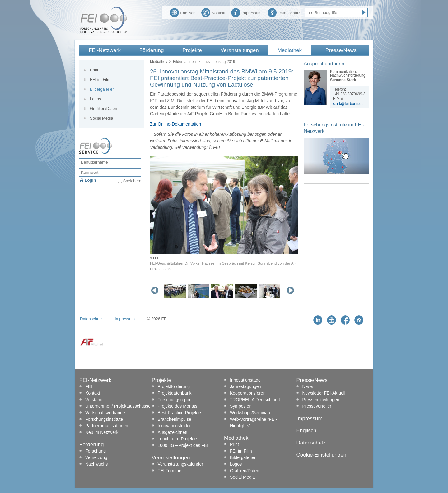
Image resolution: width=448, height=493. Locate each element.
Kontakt (213, 12)
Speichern (132, 181)
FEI (89, 386)
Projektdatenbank (175, 393)
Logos (95, 99)
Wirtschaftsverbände (105, 413)
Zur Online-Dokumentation (175, 124)
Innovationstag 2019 (218, 62)
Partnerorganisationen (107, 426)
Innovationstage (245, 380)
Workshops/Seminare (251, 413)
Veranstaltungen (240, 50)
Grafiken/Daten (103, 109)
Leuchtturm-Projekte (177, 439)
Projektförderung (174, 386)
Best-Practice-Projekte (179, 413)
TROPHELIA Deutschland (255, 400)
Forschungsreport (175, 400)
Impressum (246, 12)
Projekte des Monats (178, 406)
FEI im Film (100, 80)
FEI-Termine (170, 471)
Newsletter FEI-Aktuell (324, 393)
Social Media (101, 118)
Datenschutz (284, 12)
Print (94, 70)
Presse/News (341, 50)
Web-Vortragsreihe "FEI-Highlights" (254, 422)
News (308, 386)
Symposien (241, 406)
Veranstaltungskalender (180, 464)
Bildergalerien (184, 62)
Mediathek (290, 50)
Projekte (192, 50)
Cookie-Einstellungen (322, 455)
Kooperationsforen (248, 393)
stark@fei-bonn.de (348, 104)
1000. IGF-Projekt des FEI (183, 445)
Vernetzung (96, 457)
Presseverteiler (317, 406)
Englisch (183, 12)
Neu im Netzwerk (102, 432)
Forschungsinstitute (104, 419)
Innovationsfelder (174, 426)
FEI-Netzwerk (105, 50)
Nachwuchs (96, 464)
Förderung (152, 50)
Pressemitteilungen (321, 400)
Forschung (96, 451)
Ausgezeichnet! (173, 432)
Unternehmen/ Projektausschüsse (118, 406)
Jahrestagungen (245, 386)
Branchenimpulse (175, 419)
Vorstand (94, 400)
